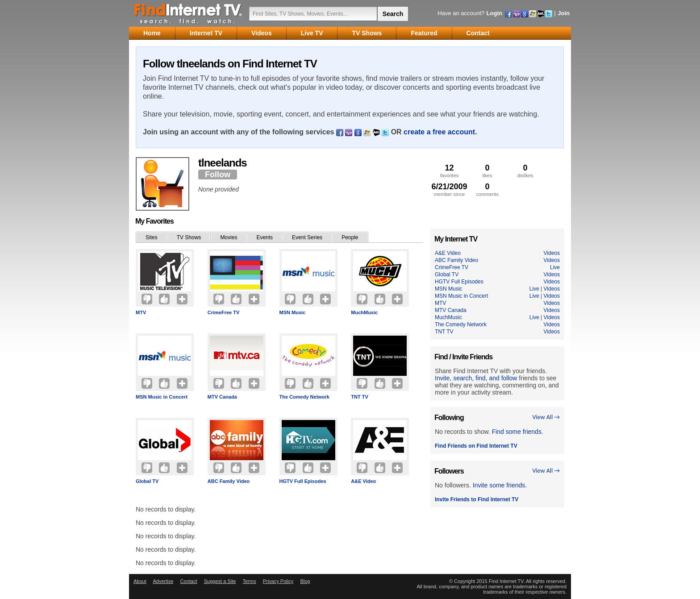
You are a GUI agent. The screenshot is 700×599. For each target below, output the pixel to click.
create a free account (439, 132)
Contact (189, 581)
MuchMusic (364, 312)
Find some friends (517, 432)
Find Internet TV (188, 13)
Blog (305, 581)
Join (564, 13)
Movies (229, 237)
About (140, 581)
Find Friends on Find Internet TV (476, 446)
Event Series (307, 237)
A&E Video (363, 481)
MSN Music (293, 312)
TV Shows (189, 237)
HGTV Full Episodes (303, 481)
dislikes (525, 171)
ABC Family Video (229, 481)
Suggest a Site (220, 581)
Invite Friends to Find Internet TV (477, 499)
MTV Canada (222, 397)
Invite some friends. (500, 485)
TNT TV (360, 397)
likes (487, 171)
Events (265, 237)
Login (494, 13)
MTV (141, 312)
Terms (249, 581)
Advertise (163, 581)
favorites (449, 171)
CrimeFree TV (224, 312)
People (350, 237)
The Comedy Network (304, 397)
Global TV (147, 481)
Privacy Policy (278, 581)
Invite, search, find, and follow (476, 378)
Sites (152, 237)
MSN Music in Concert (162, 397)
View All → (546, 417)
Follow (218, 175)
